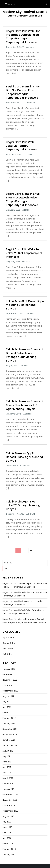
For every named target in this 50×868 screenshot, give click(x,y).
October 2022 (9, 685)
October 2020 (9, 805)
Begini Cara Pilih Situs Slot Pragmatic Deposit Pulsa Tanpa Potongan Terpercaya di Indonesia (25, 621)
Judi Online (30, 47)
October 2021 (9, 740)
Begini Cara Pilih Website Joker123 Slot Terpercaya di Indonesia (24, 253)
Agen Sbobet (9, 638)
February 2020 (9, 849)
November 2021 (10, 734)
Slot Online (8, 654)
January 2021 (8, 789)
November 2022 (10, 680)
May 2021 (7, 767)
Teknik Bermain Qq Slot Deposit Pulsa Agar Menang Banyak (24, 457)
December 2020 (10, 795)
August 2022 (8, 696)
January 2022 (9, 724)
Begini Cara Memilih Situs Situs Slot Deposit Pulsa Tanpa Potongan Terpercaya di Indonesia (23, 199)
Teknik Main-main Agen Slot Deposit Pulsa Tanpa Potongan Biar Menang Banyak (25, 355)
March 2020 (8, 844)
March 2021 (8, 778)
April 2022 (7, 707)
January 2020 (9, 855)
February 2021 (9, 784)
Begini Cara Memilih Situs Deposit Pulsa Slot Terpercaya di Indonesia (23, 603)
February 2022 (9, 718)
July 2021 (7, 756)
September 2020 (10, 811)
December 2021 (10, 729)
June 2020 (7, 827)
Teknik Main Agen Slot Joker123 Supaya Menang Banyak (23, 505)
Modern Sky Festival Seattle (25, 12)
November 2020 (10, 800)
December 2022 (10, 674)
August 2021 (8, 751)
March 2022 (8, 713)
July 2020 (7, 822)
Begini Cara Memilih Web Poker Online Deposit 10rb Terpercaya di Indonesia (24, 612)
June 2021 (7, 762)
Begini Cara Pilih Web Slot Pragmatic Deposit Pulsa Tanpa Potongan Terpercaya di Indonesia (23, 37)
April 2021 (7, 773)
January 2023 (9, 669)
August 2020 (8, 816)
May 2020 (7, 833)
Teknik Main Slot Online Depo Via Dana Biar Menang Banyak (25, 305)
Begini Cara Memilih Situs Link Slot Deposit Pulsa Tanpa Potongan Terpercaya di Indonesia (23, 92)
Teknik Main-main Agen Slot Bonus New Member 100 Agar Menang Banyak (25, 405)
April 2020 (7, 838)
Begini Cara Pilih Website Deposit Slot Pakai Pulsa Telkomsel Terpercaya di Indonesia (25, 585)
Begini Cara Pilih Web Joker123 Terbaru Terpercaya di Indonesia (22, 146)
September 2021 (10, 745)
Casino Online (9, 643)
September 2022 (10, 691)
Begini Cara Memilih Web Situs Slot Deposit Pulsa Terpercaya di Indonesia (25, 594)
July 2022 (7, 702)
